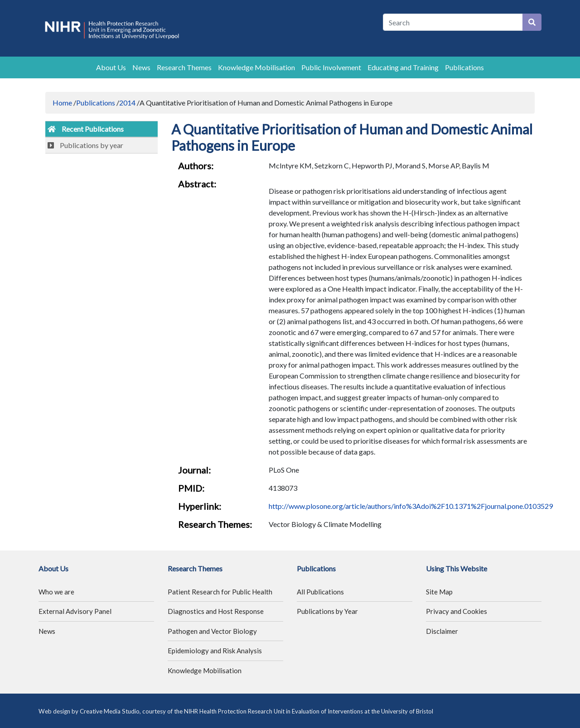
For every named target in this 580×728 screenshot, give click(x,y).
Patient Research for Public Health (220, 592)
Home (62, 103)
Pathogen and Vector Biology (212, 631)
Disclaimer (442, 631)
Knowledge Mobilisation (256, 67)
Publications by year (85, 145)
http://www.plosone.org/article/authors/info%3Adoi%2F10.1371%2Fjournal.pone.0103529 (411, 506)
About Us (111, 67)
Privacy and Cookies (457, 611)
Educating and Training (403, 67)
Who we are (56, 592)
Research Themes (184, 67)
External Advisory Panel (75, 611)
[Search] (453, 22)
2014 (127, 103)
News (141, 67)
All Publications (320, 592)
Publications (464, 67)
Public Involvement (331, 67)
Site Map (439, 592)
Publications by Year (327, 611)
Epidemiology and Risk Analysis (215, 651)
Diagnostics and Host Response (216, 611)
